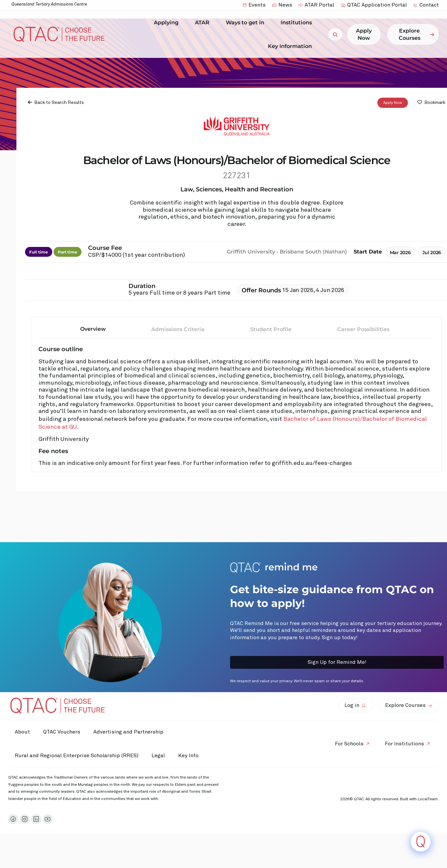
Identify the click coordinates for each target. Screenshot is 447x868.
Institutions (298, 23)
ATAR (204, 23)
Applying (168, 23)
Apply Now (393, 103)
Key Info (190, 756)
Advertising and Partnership (128, 732)
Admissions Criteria (178, 329)
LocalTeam (428, 799)
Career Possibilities (363, 329)
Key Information (292, 46)
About (22, 732)
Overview (93, 329)
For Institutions (404, 744)
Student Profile (271, 329)
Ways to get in (247, 23)
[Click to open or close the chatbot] (421, 842)
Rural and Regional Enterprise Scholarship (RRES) (77, 756)
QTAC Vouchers (62, 732)
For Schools (349, 744)
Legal (158, 756)
